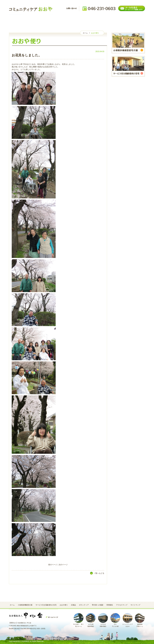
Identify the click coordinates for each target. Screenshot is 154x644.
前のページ (53, 565)
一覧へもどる (99, 573)
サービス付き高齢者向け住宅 (46, 605)
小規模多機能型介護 (25, 605)
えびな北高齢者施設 (103, 624)
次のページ (63, 565)
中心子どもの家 (115, 624)
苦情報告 (134, 20)
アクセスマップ (122, 605)
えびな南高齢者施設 (91, 624)
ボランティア (88, 20)
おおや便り (43, 20)
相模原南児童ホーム (140, 624)
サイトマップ (135, 605)
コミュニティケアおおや (128, 624)
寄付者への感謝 (111, 20)
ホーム (20, 20)
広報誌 (66, 20)
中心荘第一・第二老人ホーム (78, 624)
